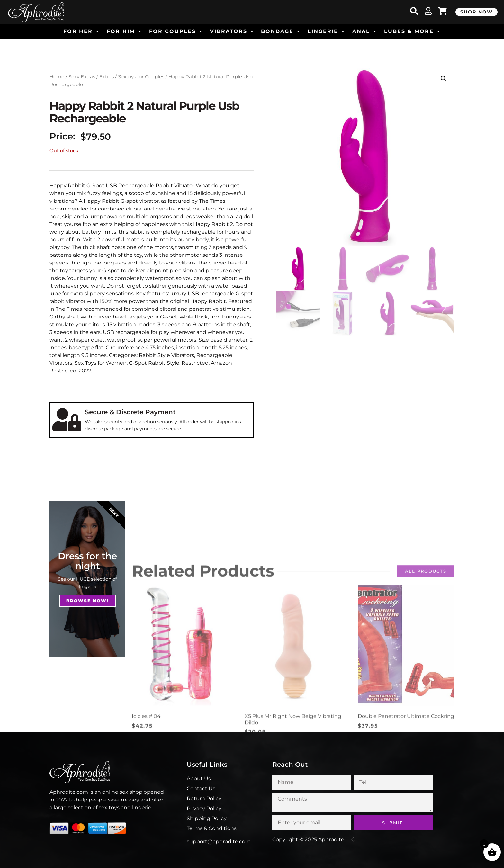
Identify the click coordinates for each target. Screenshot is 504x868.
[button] (444, 79)
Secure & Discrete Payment (130, 412)
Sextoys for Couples (141, 77)
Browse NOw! (87, 601)
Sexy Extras (82, 77)
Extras (107, 77)
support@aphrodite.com (219, 841)
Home (57, 77)
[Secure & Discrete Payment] (67, 420)
